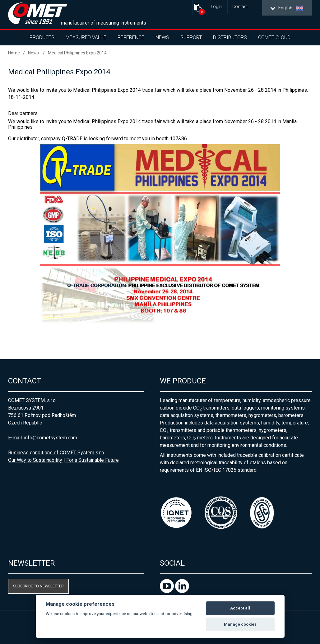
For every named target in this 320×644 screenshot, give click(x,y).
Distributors (230, 37)
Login (216, 7)
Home (14, 53)
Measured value (86, 37)
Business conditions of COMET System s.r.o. (57, 453)
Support (191, 37)
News (162, 37)
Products (42, 37)
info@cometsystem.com (51, 438)
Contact (240, 7)
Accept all (240, 608)
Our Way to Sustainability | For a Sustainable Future (63, 460)
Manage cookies (240, 624)
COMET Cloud (274, 37)
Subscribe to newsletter (38, 586)
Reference (131, 37)
